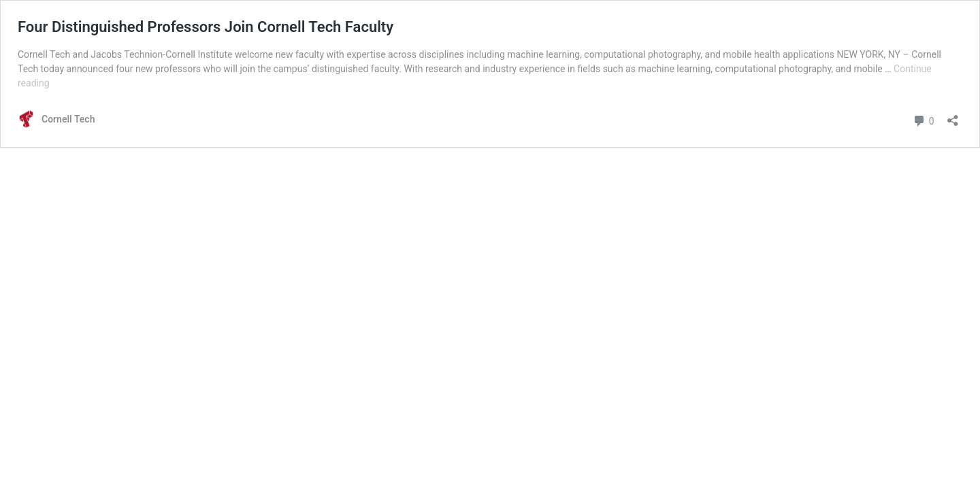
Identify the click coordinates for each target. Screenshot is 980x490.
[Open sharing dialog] (953, 116)
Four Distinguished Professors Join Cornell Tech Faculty (206, 27)
